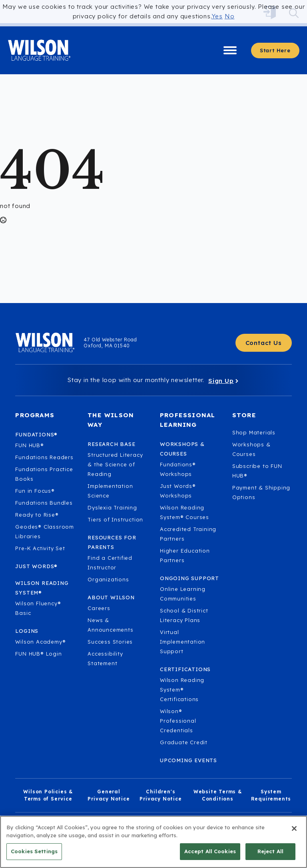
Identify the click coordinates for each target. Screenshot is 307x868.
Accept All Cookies (210, 855)
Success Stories (110, 642)
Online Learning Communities (183, 594)
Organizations (108, 579)
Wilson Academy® (40, 642)
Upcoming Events (188, 760)
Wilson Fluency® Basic (38, 608)
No (230, 16)
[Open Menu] (230, 51)
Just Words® (36, 566)
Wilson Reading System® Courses (184, 512)
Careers (99, 608)
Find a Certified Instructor (110, 563)
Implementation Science (110, 491)
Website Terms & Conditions (218, 795)
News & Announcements (110, 625)
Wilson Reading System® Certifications (182, 690)
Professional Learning (187, 420)
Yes (217, 16)
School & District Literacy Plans (184, 615)
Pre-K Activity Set (40, 548)
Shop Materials (254, 432)
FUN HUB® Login (38, 654)
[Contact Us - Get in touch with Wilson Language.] (264, 343)
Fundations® (36, 434)
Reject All (270, 855)
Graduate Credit (184, 742)
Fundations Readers (44, 457)
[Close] (294, 832)
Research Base (111, 444)
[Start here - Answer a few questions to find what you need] (275, 51)
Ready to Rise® (37, 515)
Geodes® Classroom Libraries (45, 531)
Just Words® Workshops (178, 491)
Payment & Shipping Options (261, 492)
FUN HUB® (29, 445)
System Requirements (271, 795)
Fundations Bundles (44, 503)
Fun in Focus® (35, 491)
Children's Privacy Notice (160, 795)
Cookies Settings (34, 855)
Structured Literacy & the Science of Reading (115, 464)
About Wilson (111, 597)
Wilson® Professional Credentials (178, 721)
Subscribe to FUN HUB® (257, 471)
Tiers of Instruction (115, 519)
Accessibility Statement (105, 658)
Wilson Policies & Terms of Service (48, 795)
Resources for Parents (112, 542)
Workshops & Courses (251, 449)
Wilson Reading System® (42, 588)
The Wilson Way (111, 420)
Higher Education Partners (185, 555)
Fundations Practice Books (44, 474)
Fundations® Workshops (178, 469)
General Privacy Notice (109, 795)
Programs (35, 415)
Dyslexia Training (112, 507)
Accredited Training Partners (188, 534)
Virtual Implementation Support (182, 642)
